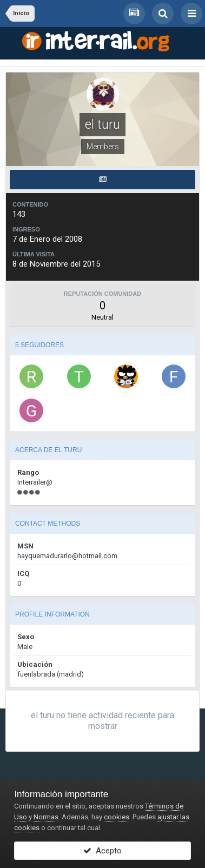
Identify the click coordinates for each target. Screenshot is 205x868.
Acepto (102, 851)
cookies (117, 817)
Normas (46, 817)
